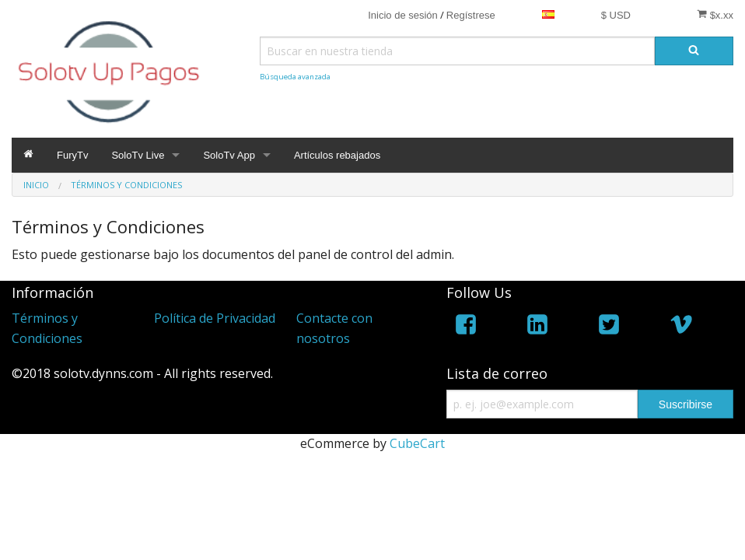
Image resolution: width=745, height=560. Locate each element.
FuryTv (72, 155)
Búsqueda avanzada (295, 77)
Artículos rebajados (337, 155)
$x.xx (715, 15)
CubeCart (417, 443)
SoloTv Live (138, 155)
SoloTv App (229, 155)
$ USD (616, 15)
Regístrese (471, 15)
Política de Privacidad (215, 318)
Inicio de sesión (403, 15)
